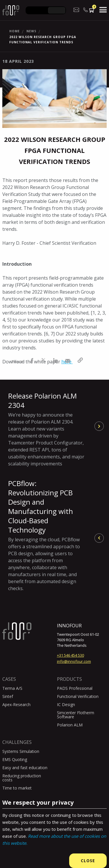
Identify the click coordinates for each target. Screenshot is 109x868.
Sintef (8, 696)
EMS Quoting (15, 759)
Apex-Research (16, 704)
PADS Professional (75, 688)
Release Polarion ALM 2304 (47, 429)
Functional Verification (78, 696)
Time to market (17, 788)
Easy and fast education (25, 768)
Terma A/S (12, 688)
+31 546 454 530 (70, 655)
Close (88, 861)
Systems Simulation (21, 751)
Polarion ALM (70, 725)
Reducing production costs (22, 778)
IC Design (66, 704)
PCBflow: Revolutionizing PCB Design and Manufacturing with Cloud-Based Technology (47, 535)
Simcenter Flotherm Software (76, 715)
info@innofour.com (74, 661)
